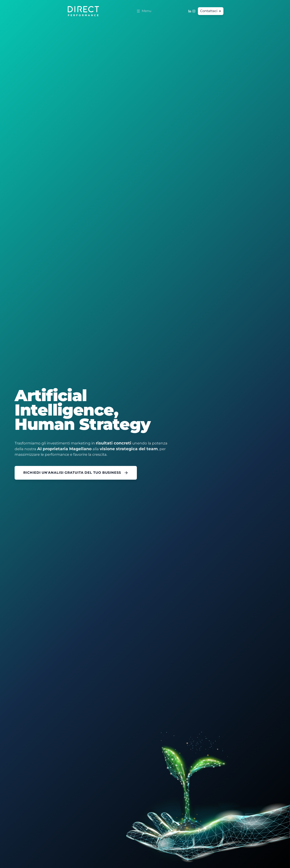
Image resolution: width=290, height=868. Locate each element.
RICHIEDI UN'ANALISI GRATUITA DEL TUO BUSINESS (76, 473)
